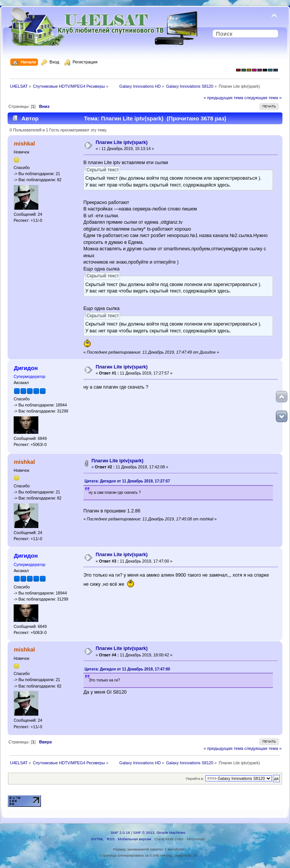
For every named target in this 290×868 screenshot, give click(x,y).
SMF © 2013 (144, 832)
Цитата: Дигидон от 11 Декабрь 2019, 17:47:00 (127, 669)
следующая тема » (263, 98)
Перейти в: (195, 779)
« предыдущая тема (223, 98)
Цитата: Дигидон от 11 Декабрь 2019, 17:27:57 (127, 481)
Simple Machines (171, 832)
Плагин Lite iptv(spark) (122, 142)
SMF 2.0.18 (120, 832)
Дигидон (26, 368)
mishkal (24, 143)
